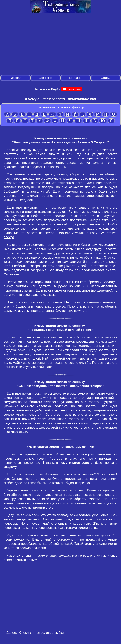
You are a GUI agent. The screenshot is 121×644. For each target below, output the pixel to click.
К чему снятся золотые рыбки (41, 633)
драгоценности (15, 167)
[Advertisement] (61, 44)
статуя (112, 233)
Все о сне (45, 78)
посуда (9, 237)
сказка (52, 295)
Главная (15, 78)
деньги (67, 311)
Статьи (106, 78)
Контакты (76, 78)
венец (15, 274)
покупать (81, 311)
